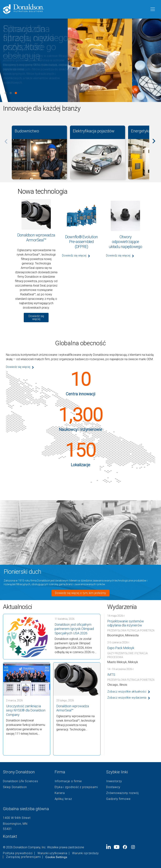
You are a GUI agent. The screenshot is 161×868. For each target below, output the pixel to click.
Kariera (60, 793)
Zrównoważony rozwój (122, 793)
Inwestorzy (114, 781)
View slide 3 (16, 93)
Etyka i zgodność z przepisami (76, 787)
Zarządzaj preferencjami (23, 857)
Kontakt (10, 836)
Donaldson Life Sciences (20, 781)
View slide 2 (11, 93)
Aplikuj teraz (63, 799)
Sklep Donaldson (15, 787)
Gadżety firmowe (118, 799)
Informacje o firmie (68, 781)
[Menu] (152, 9)
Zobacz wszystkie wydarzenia (127, 698)
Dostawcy (113, 787)
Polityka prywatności (18, 853)
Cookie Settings (56, 857)
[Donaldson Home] (75, 9)
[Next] (156, 144)
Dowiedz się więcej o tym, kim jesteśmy (80, 593)
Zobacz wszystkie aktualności (127, 692)
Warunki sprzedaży (85, 853)
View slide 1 (6, 93)
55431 (7, 829)
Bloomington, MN (15, 824)
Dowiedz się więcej (36, 318)
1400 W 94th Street (17, 818)
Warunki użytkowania (52, 853)
